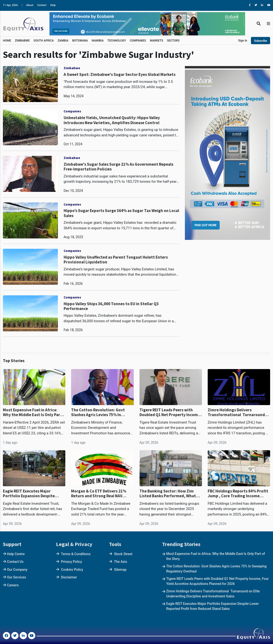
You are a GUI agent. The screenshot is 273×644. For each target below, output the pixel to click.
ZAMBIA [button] (63, 41)
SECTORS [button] (173, 41)
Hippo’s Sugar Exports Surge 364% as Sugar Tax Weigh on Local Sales (121, 213)
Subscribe (261, 41)
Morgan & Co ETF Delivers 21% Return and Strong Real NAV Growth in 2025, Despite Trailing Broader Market (101, 494)
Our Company (17, 570)
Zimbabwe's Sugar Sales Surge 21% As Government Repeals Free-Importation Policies (118, 167)
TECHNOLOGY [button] (117, 41)
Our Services (16, 577)
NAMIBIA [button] (98, 41)
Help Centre (16, 554)
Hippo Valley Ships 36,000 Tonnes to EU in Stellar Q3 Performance (111, 306)
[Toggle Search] (259, 24)
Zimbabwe (72, 68)
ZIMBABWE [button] (22, 41)
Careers (13, 585)
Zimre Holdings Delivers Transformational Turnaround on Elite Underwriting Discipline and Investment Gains (237, 412)
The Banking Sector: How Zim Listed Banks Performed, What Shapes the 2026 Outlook (168, 494)
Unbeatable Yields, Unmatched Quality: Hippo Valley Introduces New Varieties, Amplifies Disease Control (112, 120)
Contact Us (15, 562)
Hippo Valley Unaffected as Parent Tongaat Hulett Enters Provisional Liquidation (116, 260)
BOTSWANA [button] (80, 41)
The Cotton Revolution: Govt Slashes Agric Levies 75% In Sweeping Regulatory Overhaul (100, 412)
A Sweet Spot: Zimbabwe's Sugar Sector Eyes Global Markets (120, 74)
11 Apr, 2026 (10, 5)
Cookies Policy (72, 570)
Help (53, 5)
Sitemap (120, 570)
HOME (7, 41)
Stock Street (123, 554)
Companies (72, 111)
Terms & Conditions (76, 554)
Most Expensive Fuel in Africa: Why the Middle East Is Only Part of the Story (32, 412)
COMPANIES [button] (138, 41)
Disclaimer (69, 577)
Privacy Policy (72, 562)
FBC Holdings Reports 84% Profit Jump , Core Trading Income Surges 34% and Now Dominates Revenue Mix (238, 494)
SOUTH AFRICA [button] (44, 41)
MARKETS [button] (156, 41)
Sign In (243, 41)
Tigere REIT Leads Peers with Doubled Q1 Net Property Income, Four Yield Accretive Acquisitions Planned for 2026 (170, 412)
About (30, 5)
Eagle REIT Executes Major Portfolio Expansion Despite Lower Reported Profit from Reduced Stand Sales (29, 494)
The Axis (121, 562)
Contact (42, 5)
